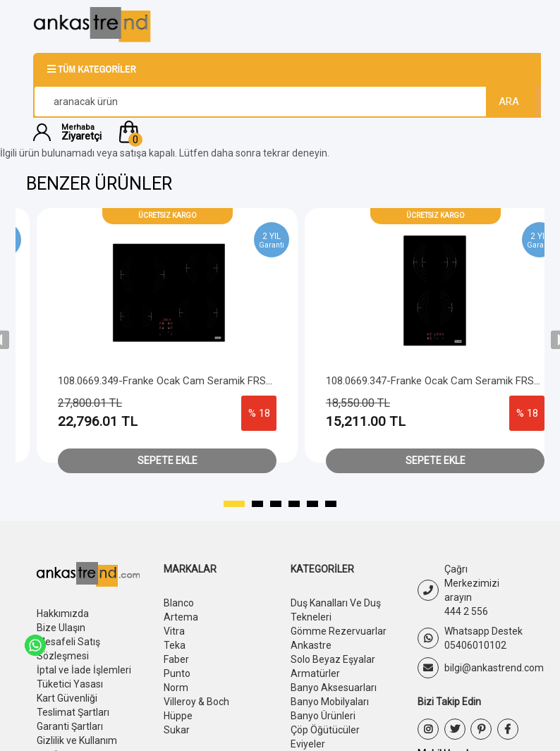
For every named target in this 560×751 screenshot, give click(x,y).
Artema (181, 617)
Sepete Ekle (198, 460)
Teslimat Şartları (73, 712)
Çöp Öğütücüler (325, 730)
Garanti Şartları (70, 726)
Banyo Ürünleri (323, 716)
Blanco (179, 603)
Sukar (177, 730)
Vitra (174, 631)
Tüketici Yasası (70, 684)
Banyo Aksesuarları (334, 688)
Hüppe (178, 716)
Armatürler (315, 673)
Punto (177, 673)
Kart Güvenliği (67, 698)
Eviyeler (308, 744)
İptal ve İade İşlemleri (84, 670)
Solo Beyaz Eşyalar (333, 659)
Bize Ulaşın (61, 628)
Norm (176, 688)
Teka (175, 645)
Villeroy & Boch (196, 702)
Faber (176, 659)
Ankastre (311, 645)
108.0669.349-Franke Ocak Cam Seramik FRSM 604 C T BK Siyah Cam (250, 381)
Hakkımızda (63, 613)
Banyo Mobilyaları (330, 702)
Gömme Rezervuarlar (339, 631)
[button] (321, 132)
